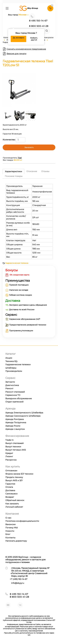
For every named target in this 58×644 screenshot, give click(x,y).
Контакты (10, 538)
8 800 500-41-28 (39, 26)
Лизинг (9, 456)
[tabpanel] (29, 220)
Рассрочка (11, 460)
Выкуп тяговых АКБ (16, 450)
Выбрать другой (34, 39)
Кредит (9, 453)
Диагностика (12, 385)
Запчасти (10, 382)
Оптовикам (11, 471)
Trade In (9, 440)
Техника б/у (11, 361)
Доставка (10, 490)
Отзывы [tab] (45, 171)
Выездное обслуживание (19, 398)
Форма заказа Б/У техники (19, 474)
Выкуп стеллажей (14, 443)
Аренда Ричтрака (15, 419)
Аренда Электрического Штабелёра (24, 413)
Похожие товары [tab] (14, 176)
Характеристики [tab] (13, 171)
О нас (8, 518)
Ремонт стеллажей (15, 392)
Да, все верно (19, 38)
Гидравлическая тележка (17, 263)
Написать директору (16, 541)
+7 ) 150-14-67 (19, 579)
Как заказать (12, 504)
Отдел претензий (14, 402)
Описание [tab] (32, 171)
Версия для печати (14, 54)
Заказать (29, 147)
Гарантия (10, 484)
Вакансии (10, 524)
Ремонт (9, 388)
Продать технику (14, 477)
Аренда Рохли (13, 426)
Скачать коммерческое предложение (24, 49)
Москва (24, 15)
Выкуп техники (13, 447)
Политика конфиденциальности (22, 521)
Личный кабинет (14, 507)
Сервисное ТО (13, 395)
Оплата (9, 487)
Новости (10, 531)
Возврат (10, 497)
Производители (14, 371)
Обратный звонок (15, 500)
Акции (9, 358)
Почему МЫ (12, 528)
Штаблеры (11, 368)
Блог (8, 534)
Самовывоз (11, 494)
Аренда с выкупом (15, 429)
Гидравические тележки (18, 364)
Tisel (20, 158)
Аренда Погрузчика (16, 422)
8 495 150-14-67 (38, 21)
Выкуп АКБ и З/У (14, 480)
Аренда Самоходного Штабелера (23, 416)
